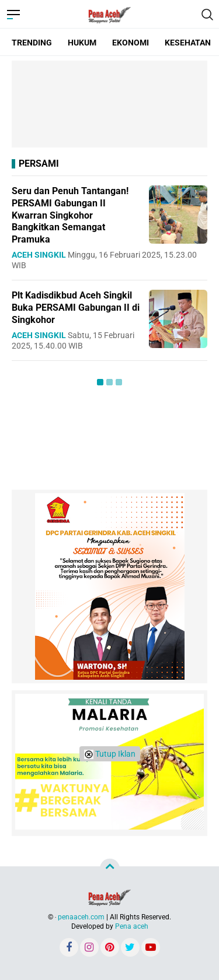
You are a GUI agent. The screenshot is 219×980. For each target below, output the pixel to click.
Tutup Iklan (110, 754)
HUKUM (82, 43)
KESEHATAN (188, 43)
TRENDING (32, 43)
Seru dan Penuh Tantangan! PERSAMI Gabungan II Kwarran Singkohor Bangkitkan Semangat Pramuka (70, 215)
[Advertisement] (109, 104)
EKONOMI (131, 43)
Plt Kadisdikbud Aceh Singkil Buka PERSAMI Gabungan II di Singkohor (76, 308)
